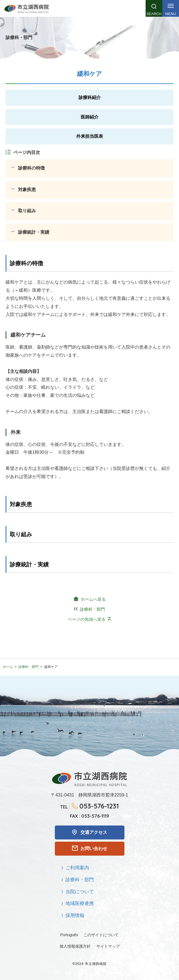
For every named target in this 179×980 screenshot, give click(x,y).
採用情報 (75, 915)
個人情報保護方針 (75, 946)
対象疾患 (27, 190)
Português (69, 935)
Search (154, 14)
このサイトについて (101, 935)
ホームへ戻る (93, 599)
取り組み (27, 211)
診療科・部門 (92, 609)
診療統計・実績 (34, 232)
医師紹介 (90, 117)
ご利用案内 (77, 868)
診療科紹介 (90, 97)
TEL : (89, 806)
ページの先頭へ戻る (87, 619)
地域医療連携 (80, 903)
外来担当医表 (90, 136)
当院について (80, 892)
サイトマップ (108, 946)
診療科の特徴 (31, 168)
